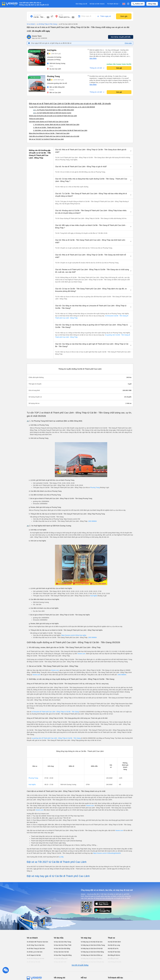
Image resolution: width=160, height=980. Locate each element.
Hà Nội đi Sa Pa (113, 948)
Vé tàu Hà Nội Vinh (60, 962)
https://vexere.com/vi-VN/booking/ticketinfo (107, 853)
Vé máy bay (86, 938)
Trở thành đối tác (113, 4)
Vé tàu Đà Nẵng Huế (61, 959)
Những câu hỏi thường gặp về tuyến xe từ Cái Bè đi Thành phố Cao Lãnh (53, 116)
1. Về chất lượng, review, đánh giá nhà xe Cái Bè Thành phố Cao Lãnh (56, 125)
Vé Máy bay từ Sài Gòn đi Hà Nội (92, 948)
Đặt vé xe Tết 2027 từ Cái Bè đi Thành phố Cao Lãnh (46, 139)
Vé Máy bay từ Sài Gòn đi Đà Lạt (92, 955)
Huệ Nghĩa (94, 596)
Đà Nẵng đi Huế (113, 959)
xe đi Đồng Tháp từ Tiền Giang (46, 24)
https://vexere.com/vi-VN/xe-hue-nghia (74, 635)
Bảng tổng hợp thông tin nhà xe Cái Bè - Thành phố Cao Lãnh (49, 133)
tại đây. (61, 857)
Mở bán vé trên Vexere (97, 4)
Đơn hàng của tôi (81, 4)
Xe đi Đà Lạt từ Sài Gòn (35, 952)
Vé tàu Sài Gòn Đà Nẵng (62, 948)
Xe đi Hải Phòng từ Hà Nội (35, 959)
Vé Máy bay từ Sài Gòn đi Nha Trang (93, 945)
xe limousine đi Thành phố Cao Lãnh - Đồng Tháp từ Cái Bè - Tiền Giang (55, 712)
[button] (93, 151)
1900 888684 (92, 521)
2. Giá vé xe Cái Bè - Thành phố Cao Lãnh (47, 127)
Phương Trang (95, 487)
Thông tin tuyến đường (36, 119)
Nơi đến (61, 15)
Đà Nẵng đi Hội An (114, 955)
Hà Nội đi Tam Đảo (114, 952)
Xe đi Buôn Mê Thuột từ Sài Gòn (37, 942)
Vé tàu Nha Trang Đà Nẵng (63, 955)
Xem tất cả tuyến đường (80, 965)
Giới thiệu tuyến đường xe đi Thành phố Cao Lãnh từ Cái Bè (49, 122)
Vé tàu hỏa (59, 938)
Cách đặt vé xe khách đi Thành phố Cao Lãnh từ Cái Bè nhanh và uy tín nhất (54, 136)
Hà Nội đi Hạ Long (114, 945)
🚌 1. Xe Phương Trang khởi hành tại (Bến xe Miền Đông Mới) (54, 110)
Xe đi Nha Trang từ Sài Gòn (36, 948)
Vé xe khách (31, 24)
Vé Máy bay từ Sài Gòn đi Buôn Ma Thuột (92, 963)
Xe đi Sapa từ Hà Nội (34, 955)
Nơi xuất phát (37, 15)
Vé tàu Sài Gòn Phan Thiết (63, 945)
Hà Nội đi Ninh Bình (114, 942)
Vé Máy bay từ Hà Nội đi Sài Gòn (92, 942)
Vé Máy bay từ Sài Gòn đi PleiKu (92, 959)
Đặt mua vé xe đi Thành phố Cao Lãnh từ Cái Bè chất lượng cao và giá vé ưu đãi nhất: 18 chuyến (70, 104)
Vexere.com (81, 654)
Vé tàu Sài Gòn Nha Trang (62, 942)
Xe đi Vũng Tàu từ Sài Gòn (36, 945)
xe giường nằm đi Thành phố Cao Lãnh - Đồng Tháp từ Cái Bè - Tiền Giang (56, 738)
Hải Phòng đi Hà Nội (115, 962)
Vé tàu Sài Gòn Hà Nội (61, 952)
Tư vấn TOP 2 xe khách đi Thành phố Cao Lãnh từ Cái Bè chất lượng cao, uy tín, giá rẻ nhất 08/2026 (62, 107)
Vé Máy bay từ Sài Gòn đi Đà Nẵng (92, 952)
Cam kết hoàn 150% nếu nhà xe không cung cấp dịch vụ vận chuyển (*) (33, 4)
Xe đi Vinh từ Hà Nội (33, 962)
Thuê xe (111, 938)
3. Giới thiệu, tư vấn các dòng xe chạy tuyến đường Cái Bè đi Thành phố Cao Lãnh (60, 130)
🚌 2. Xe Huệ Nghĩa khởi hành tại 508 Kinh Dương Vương (52, 113)
